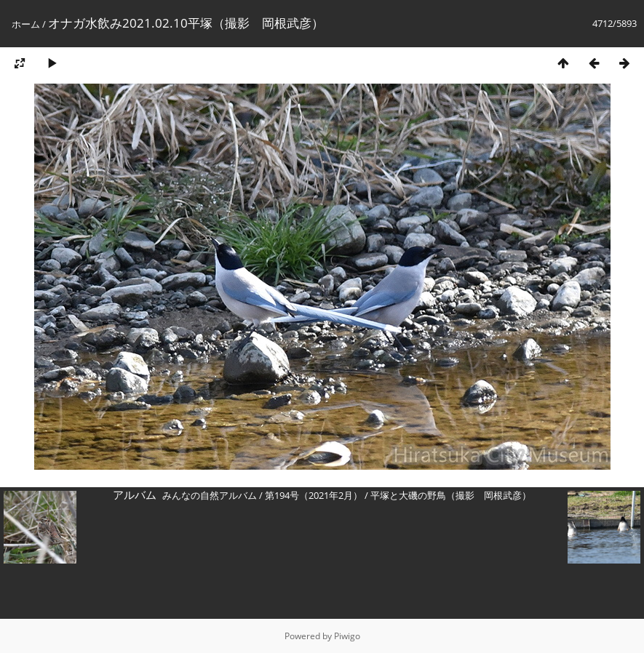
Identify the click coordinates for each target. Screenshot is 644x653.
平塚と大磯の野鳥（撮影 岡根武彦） (451, 495)
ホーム (26, 24)
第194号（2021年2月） (314, 495)
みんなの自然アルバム (210, 495)
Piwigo (347, 636)
